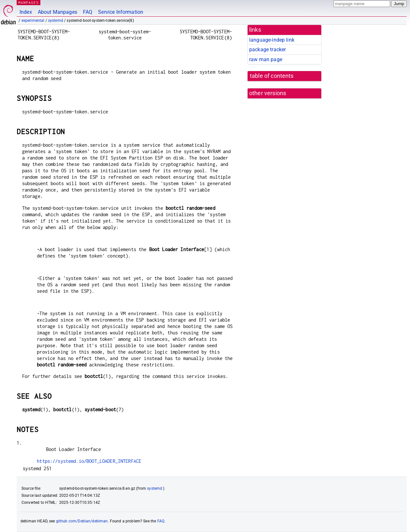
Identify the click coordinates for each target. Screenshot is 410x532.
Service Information (121, 12)
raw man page (266, 59)
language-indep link (272, 40)
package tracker (267, 49)
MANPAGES (29, 2)
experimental (33, 20)
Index (26, 12)
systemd (56, 20)
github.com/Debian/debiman (82, 521)
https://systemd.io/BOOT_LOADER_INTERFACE (89, 461)
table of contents (272, 76)
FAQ (88, 12)
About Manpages (57, 12)
